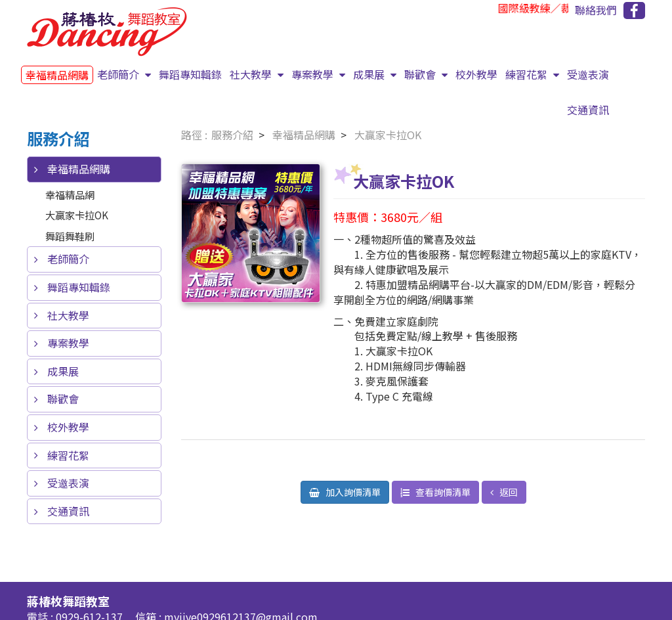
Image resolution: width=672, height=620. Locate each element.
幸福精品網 (70, 194)
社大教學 (252, 74)
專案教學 (314, 74)
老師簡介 (119, 74)
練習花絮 (528, 74)
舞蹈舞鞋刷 (70, 236)
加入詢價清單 (352, 492)
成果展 (370, 74)
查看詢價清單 (442, 492)
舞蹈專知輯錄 (190, 74)
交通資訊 (588, 110)
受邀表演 (588, 74)
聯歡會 (421, 74)
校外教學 (476, 74)
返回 (508, 492)
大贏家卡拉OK (77, 215)
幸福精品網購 (57, 75)
